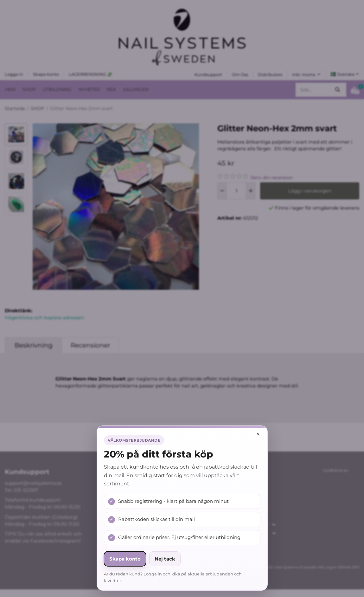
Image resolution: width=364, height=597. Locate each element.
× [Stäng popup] (258, 434)
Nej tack (165, 559)
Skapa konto (125, 559)
